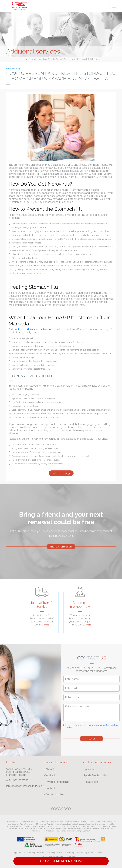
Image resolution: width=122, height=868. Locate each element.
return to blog (61, 473)
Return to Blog (13, 69)
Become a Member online (61, 861)
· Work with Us (53, 775)
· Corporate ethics (55, 795)
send (92, 739)
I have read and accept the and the (92, 726)
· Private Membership (57, 782)
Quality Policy (47, 857)
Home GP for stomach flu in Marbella (40, 329)
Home (25, 59)
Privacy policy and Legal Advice (82, 853)
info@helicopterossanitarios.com (25, 786)
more (47, 625)
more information (61, 547)
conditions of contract (98, 725)
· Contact (50, 788)
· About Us (50, 769)
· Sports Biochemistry (95, 775)
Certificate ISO (60, 857)
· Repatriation (90, 782)
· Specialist (89, 769)
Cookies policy (103, 853)
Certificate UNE (74, 857)
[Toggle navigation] (114, 6)
